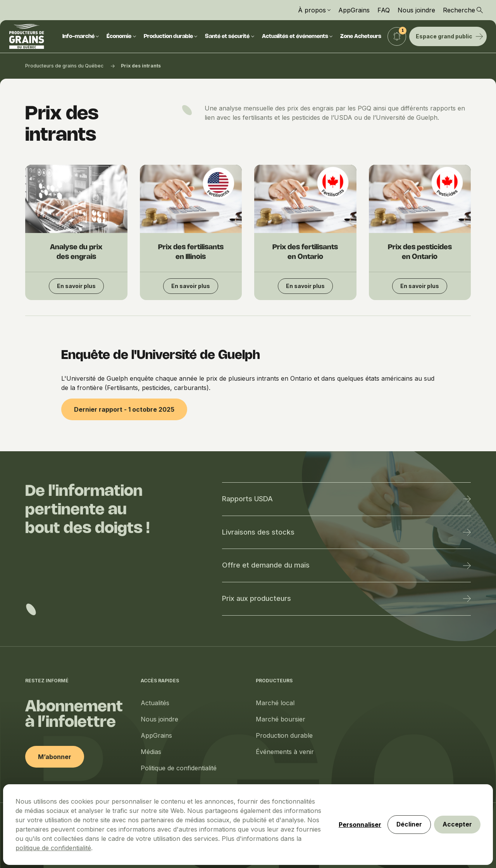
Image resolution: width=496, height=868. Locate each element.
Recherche (463, 10)
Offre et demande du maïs (346, 565)
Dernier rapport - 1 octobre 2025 (124, 409)
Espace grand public (449, 36)
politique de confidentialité (204, 819)
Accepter (456, 843)
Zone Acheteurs (361, 37)
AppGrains (354, 10)
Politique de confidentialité (179, 768)
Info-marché (81, 37)
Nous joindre (416, 10)
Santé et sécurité (230, 37)
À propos (314, 10)
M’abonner (55, 757)
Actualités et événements (297, 37)
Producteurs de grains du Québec (64, 66)
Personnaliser (356, 843)
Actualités (155, 703)
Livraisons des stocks (346, 532)
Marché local (275, 703)
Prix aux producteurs (346, 598)
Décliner (407, 843)
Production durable (171, 37)
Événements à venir (285, 752)
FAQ (384, 10)
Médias (151, 752)
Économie (121, 37)
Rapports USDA (346, 499)
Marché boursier (281, 719)
